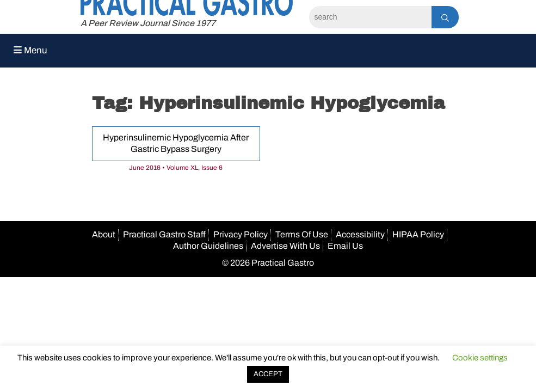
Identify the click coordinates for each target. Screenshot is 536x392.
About (104, 234)
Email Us (345, 246)
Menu (30, 50)
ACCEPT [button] (268, 374)
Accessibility (360, 234)
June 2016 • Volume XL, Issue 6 (176, 168)
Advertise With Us (285, 246)
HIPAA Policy (418, 234)
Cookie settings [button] (480, 358)
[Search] (370, 17)
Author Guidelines (208, 246)
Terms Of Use (302, 234)
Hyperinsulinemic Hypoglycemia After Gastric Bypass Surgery (176, 143)
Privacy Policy (241, 234)
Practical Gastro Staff (164, 234)
